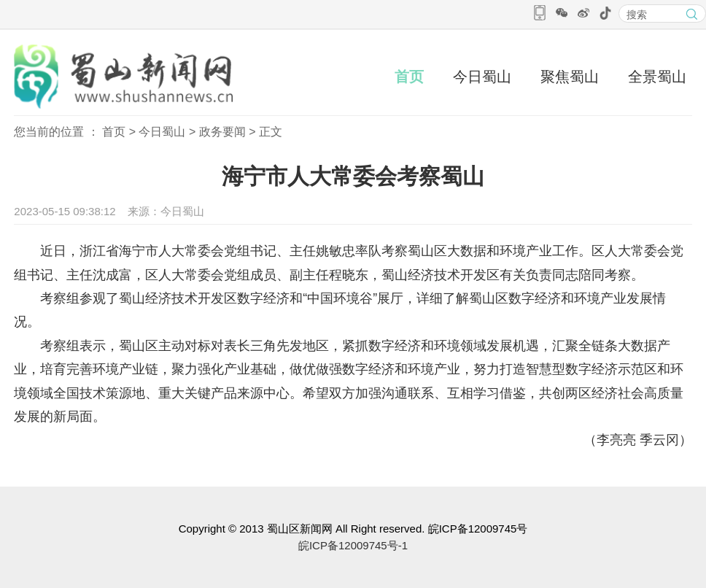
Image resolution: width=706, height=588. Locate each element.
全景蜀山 (657, 77)
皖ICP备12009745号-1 (353, 545)
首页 (409, 77)
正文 (271, 132)
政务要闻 (222, 132)
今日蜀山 (482, 77)
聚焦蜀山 (570, 77)
